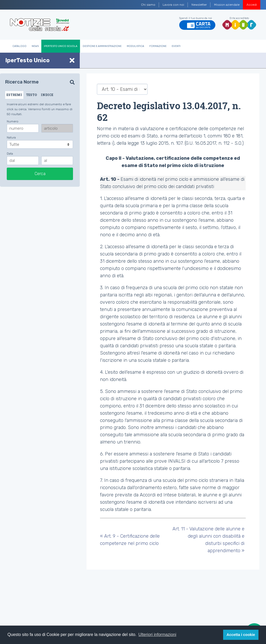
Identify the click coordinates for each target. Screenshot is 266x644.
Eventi (176, 46)
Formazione (158, 46)
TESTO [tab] (31, 95)
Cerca (40, 174)
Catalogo (19, 46)
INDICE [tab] (47, 95)
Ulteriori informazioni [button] (157, 635)
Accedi (252, 5)
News (35, 46)
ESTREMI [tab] (14, 95)
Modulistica (135, 46)
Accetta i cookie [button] (241, 635)
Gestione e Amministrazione (102, 46)
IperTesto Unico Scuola (61, 46)
